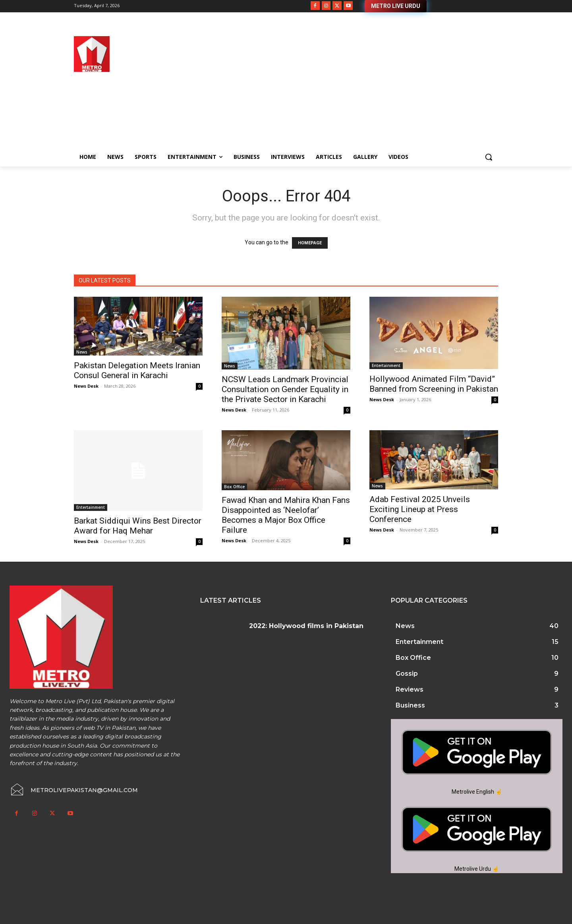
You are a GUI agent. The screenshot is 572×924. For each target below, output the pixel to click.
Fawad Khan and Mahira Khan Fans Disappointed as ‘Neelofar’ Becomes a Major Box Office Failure (286, 515)
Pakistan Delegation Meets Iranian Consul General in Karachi (137, 370)
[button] (489, 157)
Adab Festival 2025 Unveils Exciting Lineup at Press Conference (420, 509)
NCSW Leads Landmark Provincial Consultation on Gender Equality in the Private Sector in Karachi (285, 389)
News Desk (86, 386)
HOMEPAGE (310, 243)
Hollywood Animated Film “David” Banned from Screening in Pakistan (434, 384)
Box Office (234, 487)
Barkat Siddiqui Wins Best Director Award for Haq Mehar (138, 526)
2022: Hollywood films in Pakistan (306, 626)
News (82, 352)
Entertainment (386, 365)
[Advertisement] (350, 92)
